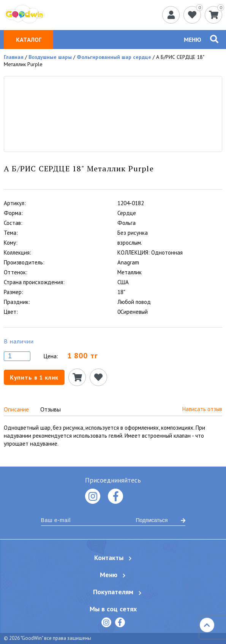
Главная (14, 57)
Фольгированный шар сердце (114, 57)
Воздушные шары (50, 57)
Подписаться (161, 520)
